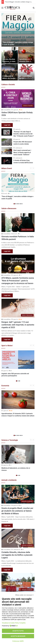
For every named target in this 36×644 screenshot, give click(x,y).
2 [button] (16, 204)
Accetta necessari (18, 636)
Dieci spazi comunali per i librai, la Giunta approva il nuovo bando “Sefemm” (22, 152)
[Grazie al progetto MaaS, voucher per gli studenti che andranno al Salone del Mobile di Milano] (18, 480)
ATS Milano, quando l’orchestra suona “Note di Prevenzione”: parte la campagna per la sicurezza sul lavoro (18, 281)
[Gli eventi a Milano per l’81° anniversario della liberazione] (26, 72)
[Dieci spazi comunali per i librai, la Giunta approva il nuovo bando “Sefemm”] (7, 151)
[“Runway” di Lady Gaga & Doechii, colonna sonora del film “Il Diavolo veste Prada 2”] (7, 132)
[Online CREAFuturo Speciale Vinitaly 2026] (18, 99)
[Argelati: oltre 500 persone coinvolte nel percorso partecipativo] (18, 360)
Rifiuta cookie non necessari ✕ (24, 595)
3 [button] (17, 204)
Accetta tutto (18, 631)
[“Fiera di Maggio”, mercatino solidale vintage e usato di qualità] (18, 30)
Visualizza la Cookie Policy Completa (14, 623)
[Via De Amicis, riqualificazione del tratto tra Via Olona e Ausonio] (18, 568)
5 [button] (20, 204)
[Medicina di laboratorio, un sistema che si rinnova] (18, 440)
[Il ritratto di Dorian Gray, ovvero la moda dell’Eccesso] (7, 161)
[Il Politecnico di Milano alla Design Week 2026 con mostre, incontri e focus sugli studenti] (10, 72)
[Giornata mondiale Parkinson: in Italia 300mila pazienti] (10, 55)
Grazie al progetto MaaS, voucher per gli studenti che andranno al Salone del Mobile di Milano (17, 496)
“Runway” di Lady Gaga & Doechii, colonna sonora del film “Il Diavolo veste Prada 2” (24, 134)
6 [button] (22, 204)
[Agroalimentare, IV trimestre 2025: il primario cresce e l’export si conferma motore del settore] (26, 55)
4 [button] (19, 204)
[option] (18, 47)
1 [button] (14, 204)
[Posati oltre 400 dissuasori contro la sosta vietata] (7, 142)
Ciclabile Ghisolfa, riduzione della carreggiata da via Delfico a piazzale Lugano (17, 541)
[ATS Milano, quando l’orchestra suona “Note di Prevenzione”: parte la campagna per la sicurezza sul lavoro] (18, 264)
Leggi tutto (7, 125)
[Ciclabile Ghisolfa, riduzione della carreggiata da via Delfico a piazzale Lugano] (18, 524)
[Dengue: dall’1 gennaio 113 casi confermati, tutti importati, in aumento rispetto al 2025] (18, 308)
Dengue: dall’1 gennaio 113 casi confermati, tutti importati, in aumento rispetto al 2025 (18, 325)
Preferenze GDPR (18, 641)
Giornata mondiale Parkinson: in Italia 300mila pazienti (9, 61)
